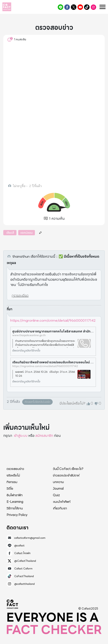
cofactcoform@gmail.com (30, 538)
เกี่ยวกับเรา (60, 508)
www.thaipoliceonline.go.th (29, 335)
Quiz (56, 495)
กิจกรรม (12, 482)
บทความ (58, 482)
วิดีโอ (10, 489)
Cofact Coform (80, 7)
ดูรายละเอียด (20, 295)
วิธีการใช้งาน (15, 508)
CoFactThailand (87, 7)
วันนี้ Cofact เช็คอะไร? (68, 469)
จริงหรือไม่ (13, 475)
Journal (58, 489)
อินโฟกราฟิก (15, 495)
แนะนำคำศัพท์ (62, 502)
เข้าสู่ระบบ (21, 436)
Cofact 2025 (13, 604)
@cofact (60, 7)
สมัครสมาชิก (44, 436)
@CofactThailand (74, 7)
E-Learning (15, 502)
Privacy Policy (17, 515)
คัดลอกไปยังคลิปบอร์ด (37, 402)
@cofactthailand (93, 7)
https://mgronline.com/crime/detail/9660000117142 (53, 320)
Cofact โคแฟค (67, 7)
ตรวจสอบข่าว (15, 469)
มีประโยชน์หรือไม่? (72, 403)
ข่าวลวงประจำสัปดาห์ (66, 475)
